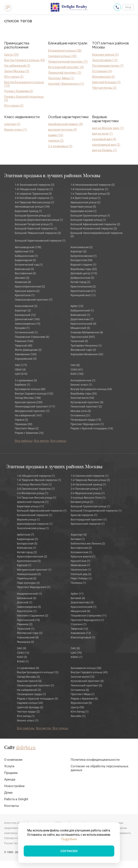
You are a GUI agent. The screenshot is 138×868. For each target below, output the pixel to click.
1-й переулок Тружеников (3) (33, 194)
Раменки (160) (24, 341)
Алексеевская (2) (82, 247)
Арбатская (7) (26, 535)
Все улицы (58, 441)
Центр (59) (12, 55)
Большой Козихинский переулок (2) (94, 228)
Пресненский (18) (28, 620)
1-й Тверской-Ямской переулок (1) (39, 480)
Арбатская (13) (24, 251)
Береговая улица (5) (83, 207)
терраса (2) (56, 141)
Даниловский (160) (27, 319)
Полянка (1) (78, 583)
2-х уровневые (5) (26, 380)
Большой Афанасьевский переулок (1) (42, 511)
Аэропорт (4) (79, 535)
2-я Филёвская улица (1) (33, 493)
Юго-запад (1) (26, 716)
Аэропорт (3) (79, 251)
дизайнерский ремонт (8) (66, 124)
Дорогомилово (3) (82, 602)
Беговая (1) (78, 539)
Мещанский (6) (80, 328)
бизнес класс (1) (16, 130)
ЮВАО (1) (77, 657)
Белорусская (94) (81, 260)
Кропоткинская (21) (83, 291)
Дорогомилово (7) (82, 319)
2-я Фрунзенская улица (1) (88, 493)
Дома (8, 793)
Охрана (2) (21, 420)
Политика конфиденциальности (95, 760)
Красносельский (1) (84, 607)
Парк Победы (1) (81, 578)
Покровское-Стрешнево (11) (89, 616)
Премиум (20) (24, 424)
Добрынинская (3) (82, 278)
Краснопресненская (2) (30, 286)
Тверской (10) (79, 629)
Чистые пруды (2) (104, 88)
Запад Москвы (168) (28, 398)
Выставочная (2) (81, 548)
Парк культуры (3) (28, 583)
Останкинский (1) (26, 332)
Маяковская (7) (81, 565)
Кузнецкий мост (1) (83, 295)
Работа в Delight (16, 799)
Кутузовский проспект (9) (87, 402)
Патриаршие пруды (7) (108, 66)
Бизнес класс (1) (81, 385)
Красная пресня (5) (105, 55)
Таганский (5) (79, 341)
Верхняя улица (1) (28, 520)
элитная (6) (12, 124)
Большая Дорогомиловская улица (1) (39, 220)
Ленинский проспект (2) (65, 73)
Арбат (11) (77, 594)
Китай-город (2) (80, 282)
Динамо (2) (22, 278)
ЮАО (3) (22, 657)
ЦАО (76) (76, 653)
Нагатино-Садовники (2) (33, 616)
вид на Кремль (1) (104, 150)
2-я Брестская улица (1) (86, 198)
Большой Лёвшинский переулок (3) (38, 233)
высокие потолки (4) (62, 130)
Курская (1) (24, 565)
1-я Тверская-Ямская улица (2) (90, 480)
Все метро (41, 441)
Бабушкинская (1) (26, 256)
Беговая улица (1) (82, 502)
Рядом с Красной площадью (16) (92, 428)
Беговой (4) (78, 598)
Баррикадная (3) (25, 260)
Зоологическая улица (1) (33, 528)
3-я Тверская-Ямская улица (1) (37, 498)
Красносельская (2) (83, 286)
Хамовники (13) (81, 633)
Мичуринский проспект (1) (34, 570)
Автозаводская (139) (28, 247)
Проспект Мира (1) (61, 78)
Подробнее (69, 839)
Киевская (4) (23, 282)
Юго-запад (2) (14, 77)
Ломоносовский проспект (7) (34, 300)
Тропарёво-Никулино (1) (86, 346)
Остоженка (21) (80, 415)
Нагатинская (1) (81, 570)
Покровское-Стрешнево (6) (32, 337)
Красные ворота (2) (27, 291)
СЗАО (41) (77, 370)
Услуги (9, 766)
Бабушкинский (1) (82, 310)
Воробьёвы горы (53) (84, 394)
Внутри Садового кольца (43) (25, 60)
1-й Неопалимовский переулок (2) (93, 185)
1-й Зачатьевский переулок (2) (35, 185)
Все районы (24, 441)
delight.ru (26, 748)
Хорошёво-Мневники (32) (87, 354)
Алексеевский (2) (26, 306)
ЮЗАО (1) (23, 661)
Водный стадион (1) (83, 265)
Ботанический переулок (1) (35, 515)
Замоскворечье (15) (28, 324)
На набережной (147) (28, 415)
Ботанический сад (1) (29, 265)
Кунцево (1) (22, 328)
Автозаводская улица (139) (32, 207)
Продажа (11, 773)
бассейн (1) (78, 716)
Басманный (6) (27, 598)
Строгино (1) (79, 624)
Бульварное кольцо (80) (30, 389)
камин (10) (56, 135)
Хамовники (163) (26, 354)
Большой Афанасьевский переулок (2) (95, 224)
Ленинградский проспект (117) (35, 406)
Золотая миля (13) (105, 60)
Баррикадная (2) (28, 539)
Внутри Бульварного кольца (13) (24, 84)
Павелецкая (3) (27, 578)
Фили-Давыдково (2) (28, 350)
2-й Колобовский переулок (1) (34, 198)
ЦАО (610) (21, 374)
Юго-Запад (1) (80, 712)
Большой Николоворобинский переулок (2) (97, 235)
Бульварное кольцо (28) (65, 51)
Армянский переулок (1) (33, 502)
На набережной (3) (17, 66)
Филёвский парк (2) (83, 350)
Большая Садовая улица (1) (88, 220)
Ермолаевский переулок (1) (35, 524)
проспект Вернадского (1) (66, 84)
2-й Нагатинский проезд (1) (88, 484)
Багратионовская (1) (84, 256)
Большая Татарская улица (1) (34, 224)
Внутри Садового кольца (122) (34, 394)
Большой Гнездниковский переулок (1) (96, 511)
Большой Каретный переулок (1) (36, 228)
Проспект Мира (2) (27, 428)
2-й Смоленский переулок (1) (36, 489)
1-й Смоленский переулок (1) (89, 189)
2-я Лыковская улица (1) (86, 489)
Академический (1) (29, 594)
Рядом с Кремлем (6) (19, 91)
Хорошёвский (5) (26, 359)
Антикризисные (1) (83, 380)
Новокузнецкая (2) (29, 574)
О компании (13, 760)
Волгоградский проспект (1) (89, 520)
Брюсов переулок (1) (84, 515)
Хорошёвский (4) (28, 637)
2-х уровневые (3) (60, 146)
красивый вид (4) (104, 139)
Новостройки (14, 786)
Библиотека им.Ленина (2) (88, 544)
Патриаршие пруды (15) (86, 420)
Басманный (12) (25, 315)
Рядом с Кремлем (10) (29, 433)
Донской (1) (25, 602)
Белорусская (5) (27, 544)
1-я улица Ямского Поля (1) (34, 484)
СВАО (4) (20, 370)
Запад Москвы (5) (17, 71)
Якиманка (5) (26, 642)
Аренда (10, 779)
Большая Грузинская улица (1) (90, 216)
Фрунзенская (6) (103, 77)
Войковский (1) (80, 315)
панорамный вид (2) (106, 145)
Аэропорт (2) (23, 310)
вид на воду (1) (102, 134)
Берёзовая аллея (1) (83, 211)
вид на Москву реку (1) (108, 128)
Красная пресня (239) (29, 402)
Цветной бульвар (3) (106, 82)
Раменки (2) (25, 624)
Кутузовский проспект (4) (66, 67)
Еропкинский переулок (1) (88, 524)
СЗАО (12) (23, 653)
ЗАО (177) (21, 365)
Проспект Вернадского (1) (87, 424)
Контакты (12, 806)
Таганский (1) (26, 629)
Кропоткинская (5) (29, 561)
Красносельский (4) (83, 324)
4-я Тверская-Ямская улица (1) (34, 202)
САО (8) (75, 365)
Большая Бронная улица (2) (33, 216)
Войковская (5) (24, 269)
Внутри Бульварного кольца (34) (91, 389)
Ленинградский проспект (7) (68, 62)
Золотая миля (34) (82, 398)
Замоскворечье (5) (29, 607)
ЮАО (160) (77, 374)
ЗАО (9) (22, 648)
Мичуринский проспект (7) (32, 411)
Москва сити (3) (81, 411)
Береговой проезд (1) (28, 211)
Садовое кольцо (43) (62, 56)
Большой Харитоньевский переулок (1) (40, 241)
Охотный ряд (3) (81, 574)
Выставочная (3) (25, 273)
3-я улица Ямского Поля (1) (88, 498)
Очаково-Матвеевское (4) (87, 332)
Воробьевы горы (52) (84, 269)
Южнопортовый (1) (83, 637)
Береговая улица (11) (30, 506)
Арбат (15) (77, 306)
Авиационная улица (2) (86, 202)
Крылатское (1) (25, 295)
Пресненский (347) (83, 337)
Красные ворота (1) (83, 556)
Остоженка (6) (102, 71)
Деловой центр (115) (84, 273)
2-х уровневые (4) (28, 668)
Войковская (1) (27, 548)
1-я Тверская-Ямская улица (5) (90, 194)
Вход (128, 7)
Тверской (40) (24, 346)
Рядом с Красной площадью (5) (24, 98)
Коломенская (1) (81, 552)
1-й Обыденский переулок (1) (34, 189)
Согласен (69, 851)
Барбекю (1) (23, 385)
